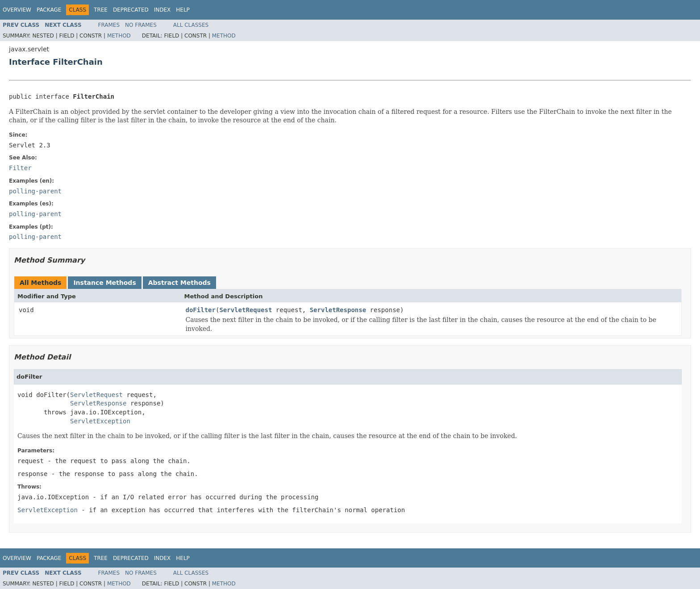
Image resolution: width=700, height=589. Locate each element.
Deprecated (131, 10)
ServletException (100, 421)
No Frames (141, 25)
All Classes (191, 25)
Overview (17, 10)
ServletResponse (338, 310)
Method (119, 36)
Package (49, 10)
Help (183, 10)
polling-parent (35, 191)
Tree (101, 10)
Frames (109, 25)
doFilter (201, 310)
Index (162, 10)
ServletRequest (246, 310)
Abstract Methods (179, 283)
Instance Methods (104, 283)
